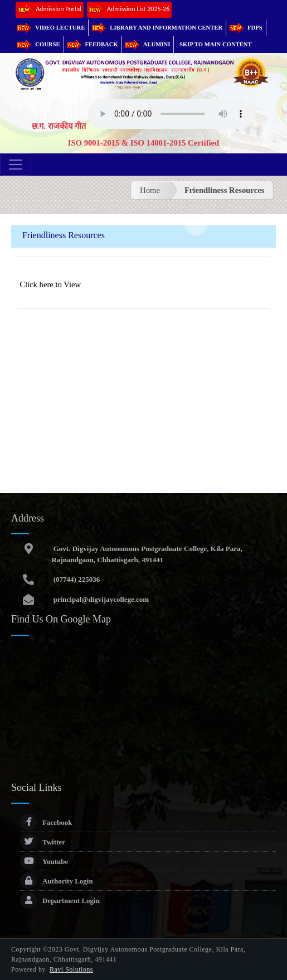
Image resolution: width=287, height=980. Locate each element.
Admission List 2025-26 (129, 10)
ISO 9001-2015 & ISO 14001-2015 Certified (144, 143)
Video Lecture (51, 28)
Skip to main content (216, 44)
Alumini (148, 44)
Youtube (44, 861)
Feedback (93, 44)
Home (150, 190)
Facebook (46, 822)
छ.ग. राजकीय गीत (59, 126)
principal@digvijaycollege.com (101, 599)
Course (38, 44)
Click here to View (50, 284)
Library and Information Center (157, 28)
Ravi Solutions (71, 969)
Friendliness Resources (224, 190)
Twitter (43, 842)
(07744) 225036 (76, 579)
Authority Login (57, 881)
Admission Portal (50, 10)
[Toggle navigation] (16, 165)
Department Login (60, 901)
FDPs (246, 28)
